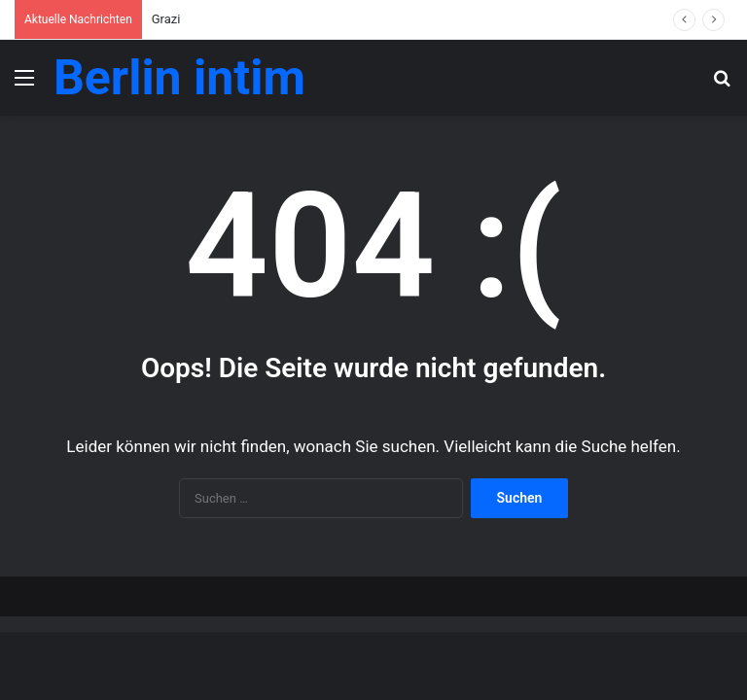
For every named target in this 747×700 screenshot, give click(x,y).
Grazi (166, 19)
